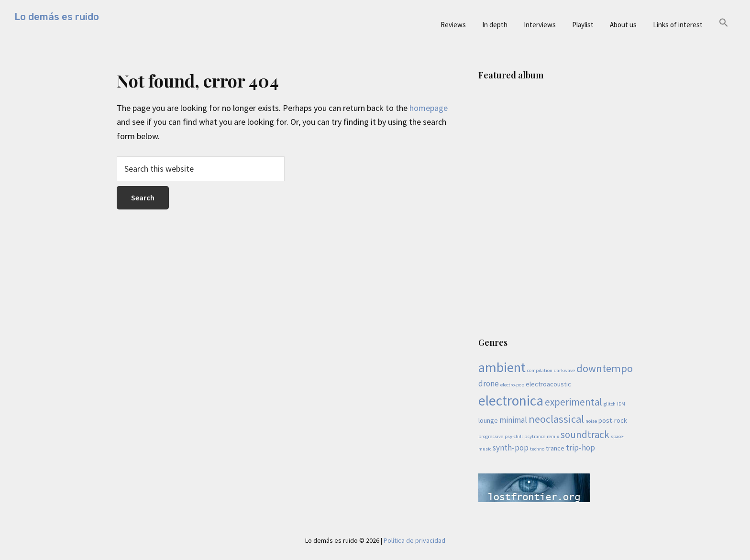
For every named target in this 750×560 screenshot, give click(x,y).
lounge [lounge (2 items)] (488, 420)
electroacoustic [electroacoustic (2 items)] (548, 384)
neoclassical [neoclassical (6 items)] (556, 419)
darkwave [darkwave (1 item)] (564, 370)
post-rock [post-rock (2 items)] (613, 420)
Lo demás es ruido (57, 17)
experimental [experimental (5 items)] (574, 402)
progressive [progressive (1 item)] (491, 436)
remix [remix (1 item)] (553, 436)
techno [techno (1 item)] (537, 449)
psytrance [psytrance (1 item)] (535, 436)
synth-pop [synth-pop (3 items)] (511, 448)
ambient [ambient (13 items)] (502, 367)
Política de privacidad (414, 540)
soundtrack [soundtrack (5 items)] (585, 434)
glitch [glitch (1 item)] (610, 404)
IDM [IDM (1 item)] (621, 404)
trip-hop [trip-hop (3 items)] (580, 448)
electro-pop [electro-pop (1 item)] (512, 385)
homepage (429, 108)
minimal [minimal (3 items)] (513, 420)
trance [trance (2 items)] (555, 448)
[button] (724, 23)
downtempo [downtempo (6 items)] (605, 368)
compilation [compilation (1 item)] (540, 370)
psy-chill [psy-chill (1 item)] (514, 436)
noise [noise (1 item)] (591, 421)
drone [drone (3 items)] (489, 384)
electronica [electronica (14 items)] (511, 401)
